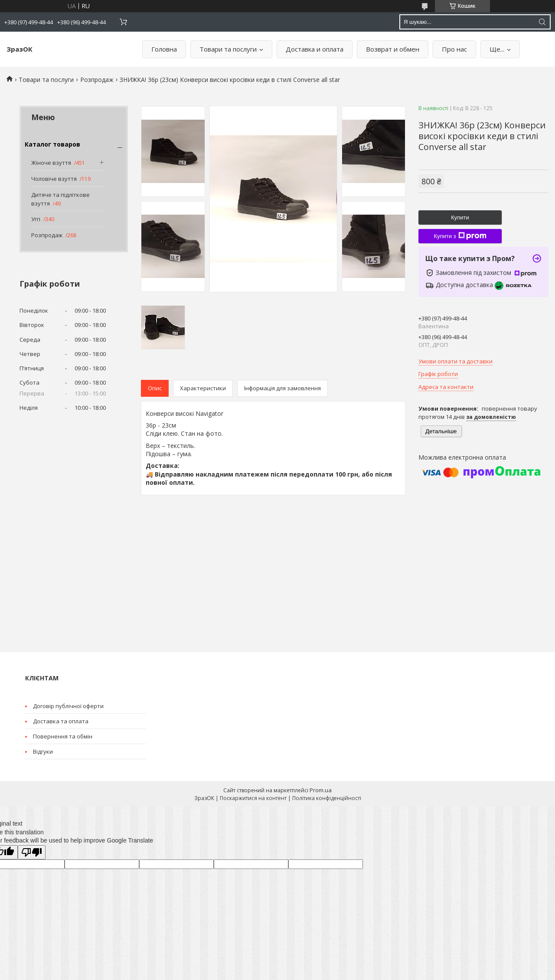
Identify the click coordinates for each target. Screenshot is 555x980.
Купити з (460, 236)
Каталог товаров (52, 144)
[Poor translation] (32, 852)
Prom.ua (321, 790)
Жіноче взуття (51, 163)
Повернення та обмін (63, 736)
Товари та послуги (228, 49)
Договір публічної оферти (68, 706)
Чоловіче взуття (54, 179)
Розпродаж (97, 80)
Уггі (36, 219)
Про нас (454, 49)
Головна (164, 49)
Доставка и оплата (315, 49)
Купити (460, 217)
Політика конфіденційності (327, 798)
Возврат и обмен (393, 49)
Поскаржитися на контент (253, 798)
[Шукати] (542, 22)
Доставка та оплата (61, 721)
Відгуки (43, 751)
